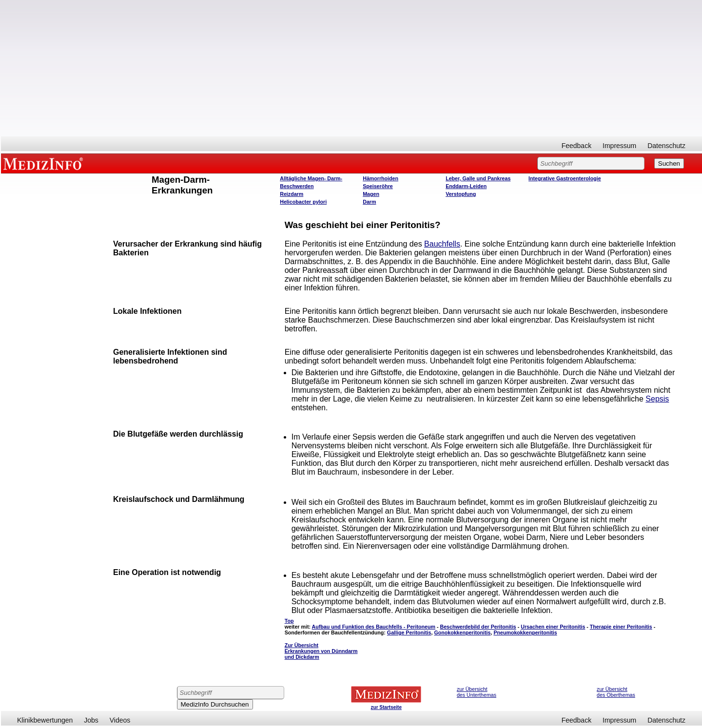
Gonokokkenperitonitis (462, 632)
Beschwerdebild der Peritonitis (478, 627)
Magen (371, 194)
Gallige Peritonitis (409, 632)
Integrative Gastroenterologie (565, 178)
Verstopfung (461, 194)
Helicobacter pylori (303, 202)
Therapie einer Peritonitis (621, 627)
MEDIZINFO (45, 163)
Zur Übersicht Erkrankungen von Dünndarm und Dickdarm (321, 651)
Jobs (91, 720)
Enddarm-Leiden (466, 186)
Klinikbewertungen (45, 720)
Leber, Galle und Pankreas (478, 178)
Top (289, 621)
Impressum (619, 146)
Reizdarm (292, 194)
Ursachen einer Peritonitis (553, 627)
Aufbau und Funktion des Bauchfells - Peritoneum (374, 627)
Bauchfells (442, 244)
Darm (369, 202)
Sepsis (657, 399)
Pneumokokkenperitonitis (525, 632)
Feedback (576, 146)
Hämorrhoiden (380, 178)
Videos (120, 720)
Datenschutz (666, 146)
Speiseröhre (378, 186)
